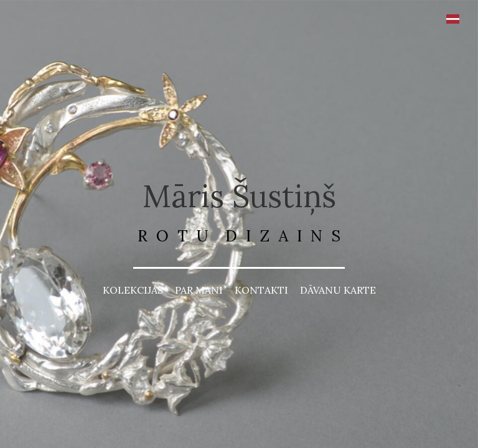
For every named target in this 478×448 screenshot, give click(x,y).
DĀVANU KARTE (338, 290)
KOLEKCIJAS (133, 290)
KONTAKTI (261, 290)
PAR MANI (199, 290)
